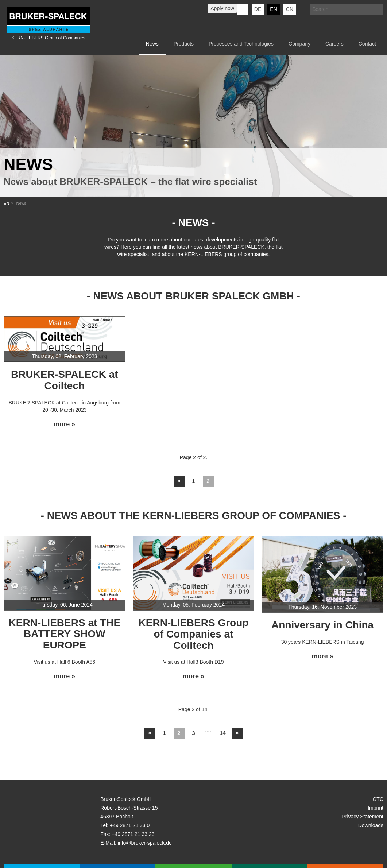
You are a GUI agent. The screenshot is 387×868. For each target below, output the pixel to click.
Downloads (371, 825)
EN (6, 203)
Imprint (376, 808)
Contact (367, 44)
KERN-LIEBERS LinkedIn (243, 9)
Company (299, 44)
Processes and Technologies (241, 44)
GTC (378, 799)
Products (184, 44)
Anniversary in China (322, 625)
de (258, 9)
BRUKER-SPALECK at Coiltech (65, 380)
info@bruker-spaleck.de (145, 843)
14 (223, 733)
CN (290, 9)
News (152, 44)
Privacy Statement (363, 817)
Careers (334, 44)
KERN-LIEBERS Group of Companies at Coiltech (194, 634)
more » (64, 424)
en (273, 9)
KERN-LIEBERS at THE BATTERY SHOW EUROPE (65, 634)
